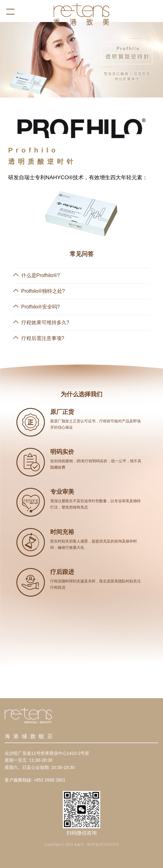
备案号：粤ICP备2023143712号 (97, 845)
